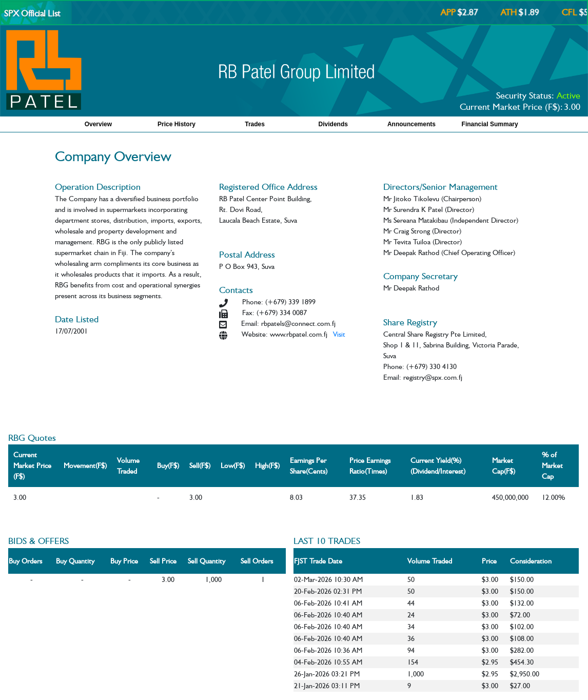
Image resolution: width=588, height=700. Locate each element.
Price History (177, 124)
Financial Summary (490, 124)
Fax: (248, 313)
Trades (255, 124)
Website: (255, 334)
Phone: (253, 302)
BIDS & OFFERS (38, 541)
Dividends (333, 124)
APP (453, 12)
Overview (98, 124)
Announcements (411, 124)
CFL (575, 12)
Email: (250, 323)
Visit (339, 334)
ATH (514, 12)
